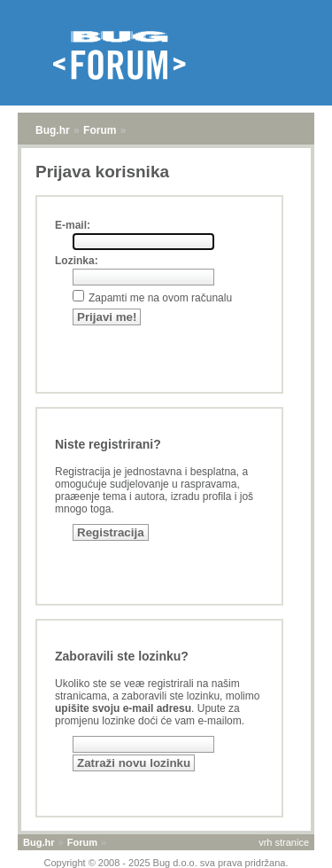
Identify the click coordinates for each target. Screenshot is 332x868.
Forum (100, 130)
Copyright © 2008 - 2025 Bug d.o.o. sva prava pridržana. (166, 863)
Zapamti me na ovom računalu (160, 298)
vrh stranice (284, 842)
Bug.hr (53, 130)
